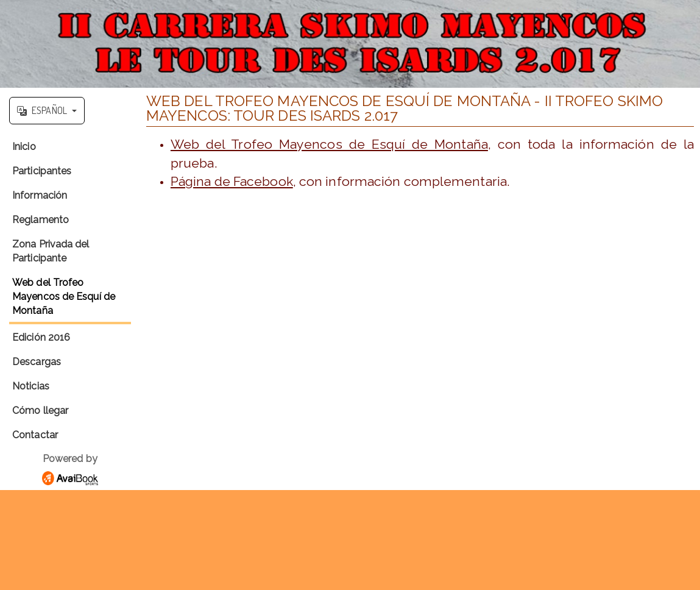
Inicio (24, 147)
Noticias (31, 386)
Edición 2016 (41, 337)
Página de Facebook (232, 181)
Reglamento (41, 220)
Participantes (42, 171)
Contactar (35, 435)
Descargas (37, 362)
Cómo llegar (40, 411)
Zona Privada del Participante (51, 251)
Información (40, 195)
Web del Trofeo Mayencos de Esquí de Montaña (64, 297)
